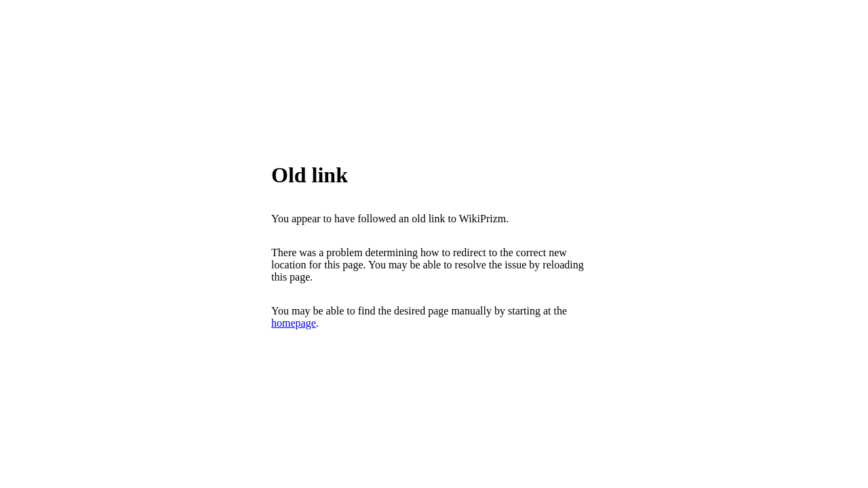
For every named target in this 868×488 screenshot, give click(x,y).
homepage (294, 323)
